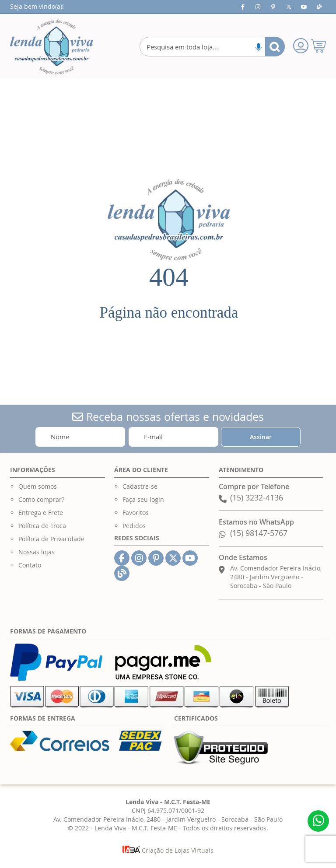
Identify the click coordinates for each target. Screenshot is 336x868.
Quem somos (38, 486)
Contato (30, 565)
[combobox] (212, 47)
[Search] (275, 47)
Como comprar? (41, 499)
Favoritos (136, 513)
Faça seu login (143, 499)
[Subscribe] (261, 437)
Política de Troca (42, 526)
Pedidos (134, 526)
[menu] (168, 96)
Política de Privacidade (51, 539)
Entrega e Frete (41, 513)
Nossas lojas (37, 552)
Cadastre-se (140, 486)
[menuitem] (57, 87)
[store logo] (52, 47)
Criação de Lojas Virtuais (168, 850)
